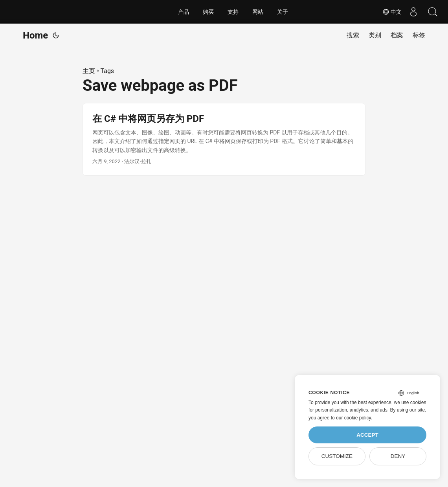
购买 (208, 12)
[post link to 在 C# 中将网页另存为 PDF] (224, 139)
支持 (233, 12)
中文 (391, 12)
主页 (89, 71)
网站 (258, 12)
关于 (283, 12)
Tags (107, 71)
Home (35, 35)
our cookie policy (353, 418)
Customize (337, 456)
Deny (398, 456)
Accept (367, 435)
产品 (184, 12)
